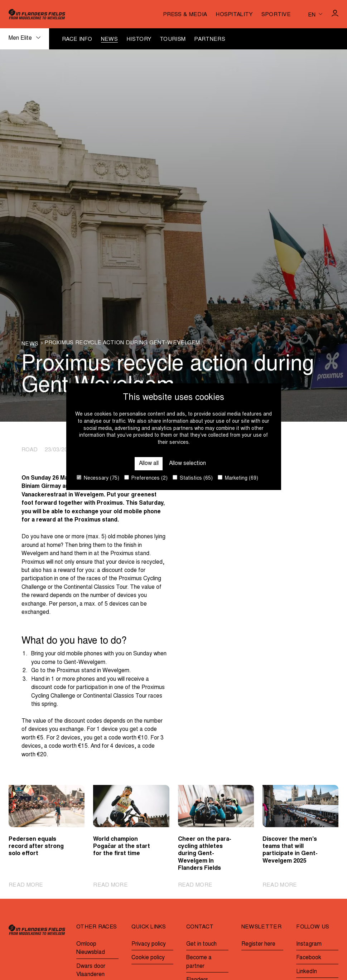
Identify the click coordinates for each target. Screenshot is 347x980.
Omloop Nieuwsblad (91, 949)
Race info (77, 40)
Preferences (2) (146, 478)
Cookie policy (148, 958)
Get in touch (201, 944)
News (109, 40)
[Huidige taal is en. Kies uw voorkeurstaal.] (315, 14)
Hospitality (234, 15)
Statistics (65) (193, 478)
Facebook (309, 958)
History (139, 40)
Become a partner (199, 962)
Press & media (185, 15)
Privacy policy (149, 944)
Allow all (149, 464)
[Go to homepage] (37, 14)
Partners (209, 40)
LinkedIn (307, 972)
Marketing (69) (238, 478)
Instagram (309, 944)
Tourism (173, 40)
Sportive (276, 15)
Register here (258, 944)
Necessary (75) (98, 478)
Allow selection (187, 464)
